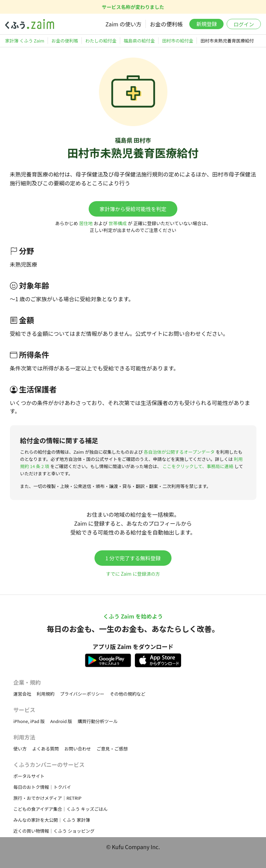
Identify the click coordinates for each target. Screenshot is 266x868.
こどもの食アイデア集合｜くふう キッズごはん (60, 809)
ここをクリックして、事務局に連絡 (198, 466)
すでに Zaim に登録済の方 (133, 574)
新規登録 (206, 24)
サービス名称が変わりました (133, 7)
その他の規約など (128, 694)
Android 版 (61, 721)
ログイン (244, 24)
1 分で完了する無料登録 (133, 558)
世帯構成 (118, 223)
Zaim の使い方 (123, 24)
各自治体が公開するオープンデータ (179, 452)
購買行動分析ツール (98, 721)
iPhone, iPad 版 (29, 721)
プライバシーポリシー (82, 694)
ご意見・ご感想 (112, 749)
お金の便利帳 (166, 24)
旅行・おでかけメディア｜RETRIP (47, 798)
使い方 (20, 749)
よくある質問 (46, 749)
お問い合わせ (78, 749)
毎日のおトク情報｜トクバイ (42, 787)
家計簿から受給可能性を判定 (133, 209)
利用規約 (46, 694)
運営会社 (22, 694)
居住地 (86, 223)
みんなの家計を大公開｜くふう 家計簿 (52, 820)
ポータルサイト (29, 776)
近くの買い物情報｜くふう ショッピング (54, 831)
